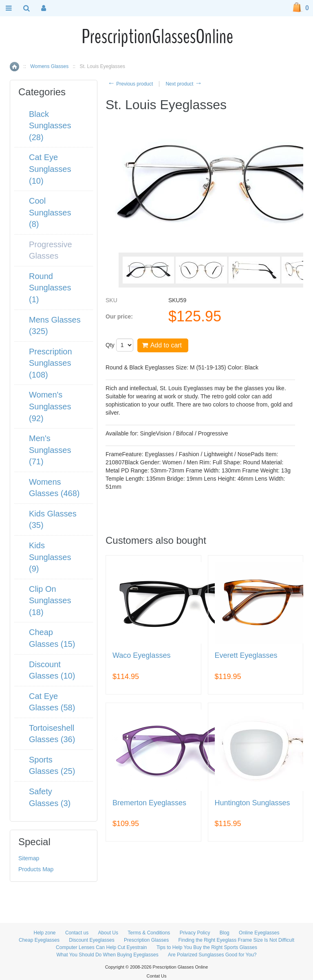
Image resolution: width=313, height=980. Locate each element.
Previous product (130, 84)
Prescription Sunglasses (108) (51, 363)
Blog (225, 933)
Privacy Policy (195, 933)
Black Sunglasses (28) (50, 126)
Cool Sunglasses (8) (50, 212)
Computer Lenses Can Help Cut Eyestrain (101, 947)
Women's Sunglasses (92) (50, 406)
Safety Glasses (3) (50, 797)
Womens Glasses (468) (54, 488)
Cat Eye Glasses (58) (52, 702)
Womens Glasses (49, 66)
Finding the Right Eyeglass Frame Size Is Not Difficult (236, 940)
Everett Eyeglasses (246, 656)
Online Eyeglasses (259, 933)
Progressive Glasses (51, 250)
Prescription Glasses (146, 940)
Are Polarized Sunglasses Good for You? (212, 955)
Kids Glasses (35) (53, 520)
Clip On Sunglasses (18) (50, 601)
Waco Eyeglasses (141, 656)
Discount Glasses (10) (52, 670)
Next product (184, 84)
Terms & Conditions (149, 933)
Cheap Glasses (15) (52, 638)
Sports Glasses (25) (52, 766)
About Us (108, 933)
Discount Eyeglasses (91, 940)
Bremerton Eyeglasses (149, 803)
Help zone (45, 933)
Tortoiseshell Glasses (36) (52, 734)
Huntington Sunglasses (252, 803)
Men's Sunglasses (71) (50, 450)
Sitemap (29, 858)
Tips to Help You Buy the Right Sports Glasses (207, 947)
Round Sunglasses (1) (50, 288)
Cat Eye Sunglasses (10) (50, 169)
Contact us (77, 933)
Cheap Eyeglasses (39, 940)
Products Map (36, 869)
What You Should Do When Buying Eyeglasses (108, 955)
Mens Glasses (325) (55, 326)
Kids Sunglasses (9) (50, 557)
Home (14, 67)
